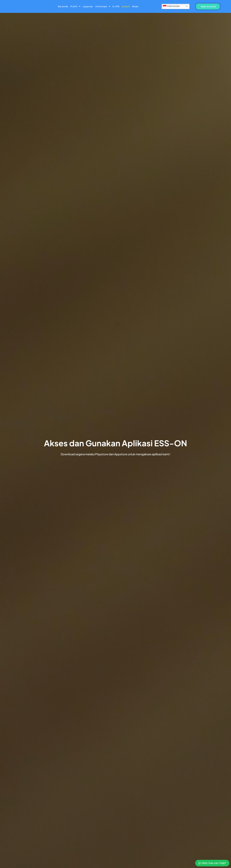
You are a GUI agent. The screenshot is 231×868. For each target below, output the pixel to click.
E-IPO (116, 6)
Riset (135, 6)
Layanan (88, 6)
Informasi (103, 6)
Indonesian (171, 6)
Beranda (63, 6)
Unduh (126, 6)
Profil (75, 6)
